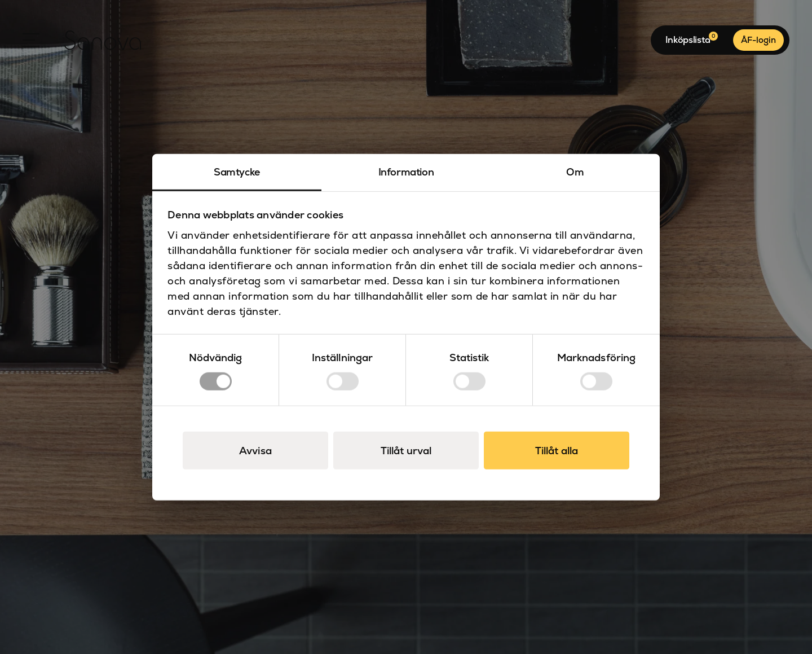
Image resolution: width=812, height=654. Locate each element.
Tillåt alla (557, 451)
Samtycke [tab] (237, 171)
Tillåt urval (406, 451)
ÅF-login (758, 40)
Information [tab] (406, 171)
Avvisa (255, 451)
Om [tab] (575, 171)
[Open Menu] (31, 40)
